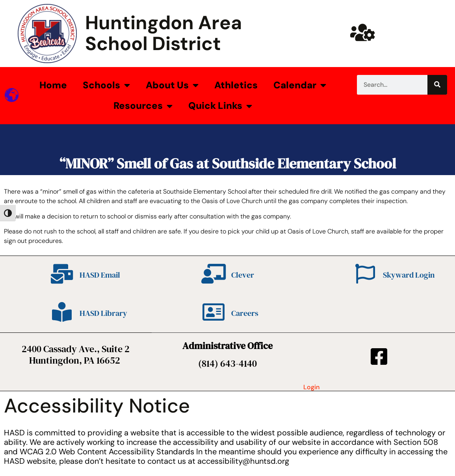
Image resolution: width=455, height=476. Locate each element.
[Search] (437, 85)
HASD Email (100, 275)
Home (53, 85)
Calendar (300, 85)
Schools (106, 85)
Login (311, 387)
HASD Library (103, 313)
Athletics (236, 85)
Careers (245, 313)
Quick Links (220, 106)
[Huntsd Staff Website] (362, 32)
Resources (143, 106)
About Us (172, 85)
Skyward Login (409, 275)
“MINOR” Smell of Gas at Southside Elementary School (228, 163)
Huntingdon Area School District (163, 33)
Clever (243, 275)
